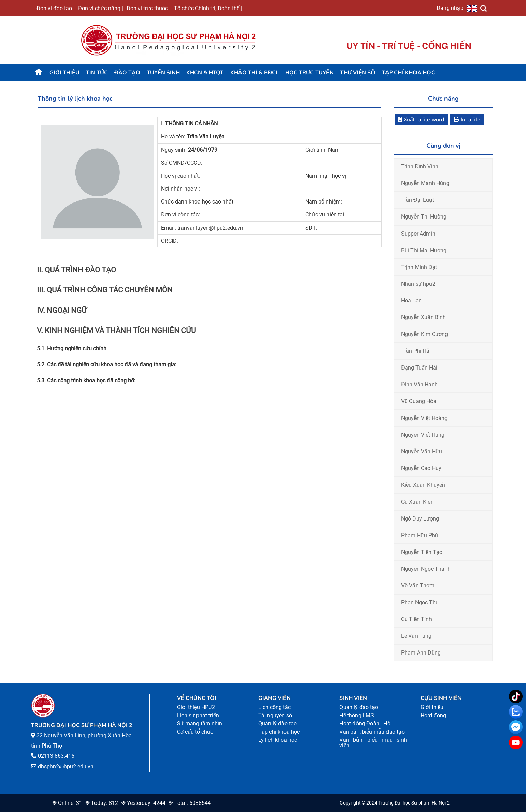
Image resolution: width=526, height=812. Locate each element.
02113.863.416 (56, 756)
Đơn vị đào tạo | (56, 8)
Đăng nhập (450, 8)
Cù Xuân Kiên (417, 502)
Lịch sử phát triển (198, 715)
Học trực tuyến (309, 73)
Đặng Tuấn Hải (419, 368)
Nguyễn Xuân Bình (423, 317)
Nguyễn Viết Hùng (423, 435)
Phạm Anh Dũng (421, 653)
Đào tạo (127, 73)
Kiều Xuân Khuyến (423, 485)
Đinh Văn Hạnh (419, 384)
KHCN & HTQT (205, 73)
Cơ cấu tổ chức (195, 732)
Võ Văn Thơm (418, 585)
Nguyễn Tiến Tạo (422, 552)
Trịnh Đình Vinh (420, 167)
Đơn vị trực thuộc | (149, 8)
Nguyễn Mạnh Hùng (425, 183)
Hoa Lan (411, 300)
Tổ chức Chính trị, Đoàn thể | (208, 8)
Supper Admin (418, 234)
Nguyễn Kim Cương (425, 334)
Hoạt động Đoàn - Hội (366, 724)
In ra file (467, 120)
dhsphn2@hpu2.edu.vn (66, 766)
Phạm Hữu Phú (420, 535)
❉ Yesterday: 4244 (143, 803)
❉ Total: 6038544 (190, 803)
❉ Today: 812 (102, 803)
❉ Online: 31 (67, 803)
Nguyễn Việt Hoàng (424, 418)
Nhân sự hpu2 (418, 284)
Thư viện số (358, 73)
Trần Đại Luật (418, 200)
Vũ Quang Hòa (419, 401)
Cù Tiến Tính (417, 619)
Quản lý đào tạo (277, 724)
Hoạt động (433, 715)
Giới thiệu (64, 73)
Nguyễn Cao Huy (421, 468)
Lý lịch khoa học (278, 740)
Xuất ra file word (421, 120)
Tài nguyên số (275, 715)
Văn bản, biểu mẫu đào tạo (372, 732)
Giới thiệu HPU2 (196, 707)
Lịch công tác (274, 707)
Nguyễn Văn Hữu (422, 452)
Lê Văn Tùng (416, 636)
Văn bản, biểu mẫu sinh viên (373, 743)
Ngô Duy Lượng (420, 519)
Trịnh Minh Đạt (419, 267)
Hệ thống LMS (357, 715)
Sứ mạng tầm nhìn (200, 724)
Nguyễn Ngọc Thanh (426, 569)
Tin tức (97, 73)
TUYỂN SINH (163, 73)
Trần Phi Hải (416, 351)
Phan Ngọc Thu (420, 603)
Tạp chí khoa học (408, 73)
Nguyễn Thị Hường (424, 217)
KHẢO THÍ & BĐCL (254, 73)
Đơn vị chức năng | (101, 8)
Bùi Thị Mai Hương (424, 250)
